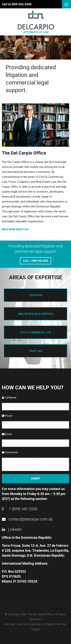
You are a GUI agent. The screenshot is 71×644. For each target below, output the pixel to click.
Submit (36, 478)
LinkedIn (12, 529)
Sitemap (9, 624)
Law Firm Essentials (29, 624)
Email (7, 434)
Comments (10, 452)
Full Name (9, 397)
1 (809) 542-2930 (20, 509)
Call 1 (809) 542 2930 (35, 261)
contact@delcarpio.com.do (27, 519)
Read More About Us (16, 229)
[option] (35, 125)
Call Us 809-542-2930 (17, 4)
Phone (7, 416)
